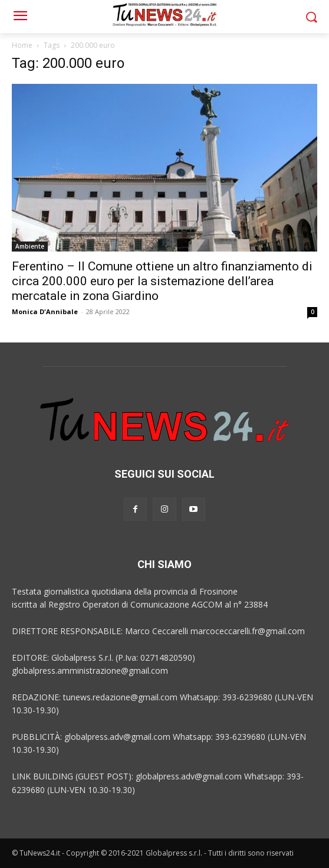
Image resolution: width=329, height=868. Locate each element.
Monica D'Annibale (45, 311)
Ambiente (30, 246)
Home (22, 45)
